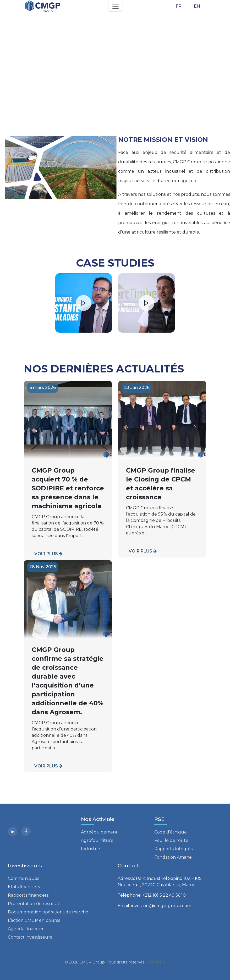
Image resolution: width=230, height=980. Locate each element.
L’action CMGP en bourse (34, 920)
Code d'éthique (171, 832)
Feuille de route (171, 840)
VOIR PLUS (48, 554)
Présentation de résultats (35, 904)
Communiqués (23, 878)
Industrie (91, 849)
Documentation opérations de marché (48, 912)
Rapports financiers (28, 895)
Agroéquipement (99, 832)
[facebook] (26, 831)
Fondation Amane (173, 857)
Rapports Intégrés (173, 849)
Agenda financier (26, 929)
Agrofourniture (97, 840)
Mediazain (156, 962)
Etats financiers (24, 887)
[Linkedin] (13, 831)
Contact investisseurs (30, 937)
